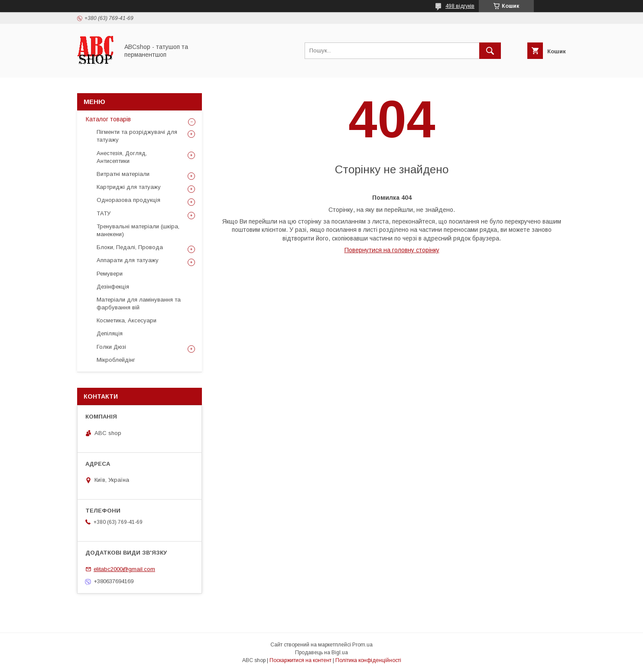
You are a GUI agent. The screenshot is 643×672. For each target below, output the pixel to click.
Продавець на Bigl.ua (321, 653)
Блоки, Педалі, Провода (130, 247)
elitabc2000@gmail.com (124, 569)
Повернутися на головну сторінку (392, 250)
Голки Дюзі (111, 347)
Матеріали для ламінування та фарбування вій (139, 304)
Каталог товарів (108, 119)
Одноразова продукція (128, 200)
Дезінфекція (113, 287)
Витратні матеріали (123, 174)
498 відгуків (460, 6)
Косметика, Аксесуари (127, 320)
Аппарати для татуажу (128, 260)
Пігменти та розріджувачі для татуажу (137, 136)
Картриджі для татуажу (129, 187)
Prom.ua (362, 645)
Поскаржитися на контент (300, 660)
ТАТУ (104, 213)
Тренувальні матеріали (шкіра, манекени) (138, 230)
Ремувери (110, 274)
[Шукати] (490, 51)
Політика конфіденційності (368, 660)
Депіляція (110, 333)
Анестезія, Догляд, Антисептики (122, 157)
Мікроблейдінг (116, 360)
